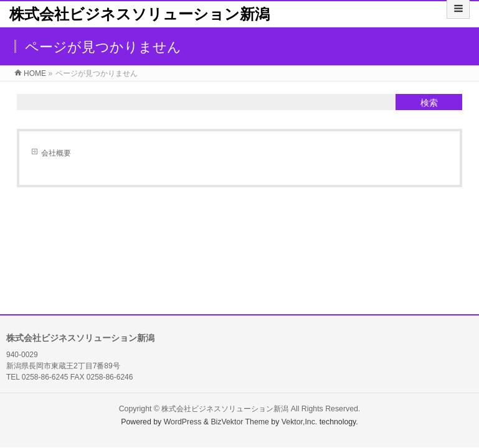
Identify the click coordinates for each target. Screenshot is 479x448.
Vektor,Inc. (300, 422)
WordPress (183, 422)
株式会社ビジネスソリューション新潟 (140, 14)
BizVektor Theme (240, 422)
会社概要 (56, 153)
